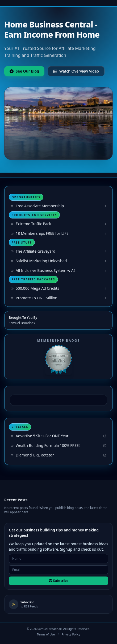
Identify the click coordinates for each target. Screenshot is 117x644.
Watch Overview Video (76, 71)
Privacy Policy (71, 634)
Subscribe (59, 581)
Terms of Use (46, 634)
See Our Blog (24, 71)
